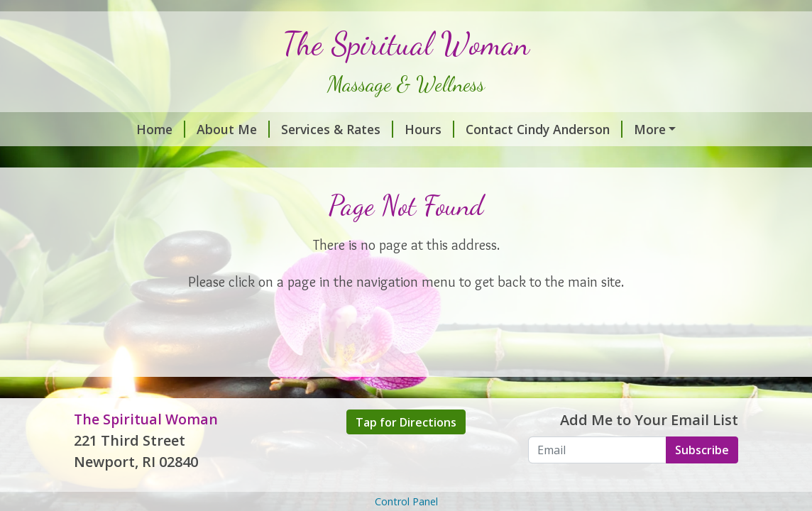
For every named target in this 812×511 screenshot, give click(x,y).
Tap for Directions (406, 422)
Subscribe (702, 450)
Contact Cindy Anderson (544, 129)
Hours (429, 129)
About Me (233, 129)
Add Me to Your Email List (649, 420)
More (650, 129)
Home (161, 129)
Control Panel (406, 501)
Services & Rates (337, 129)
